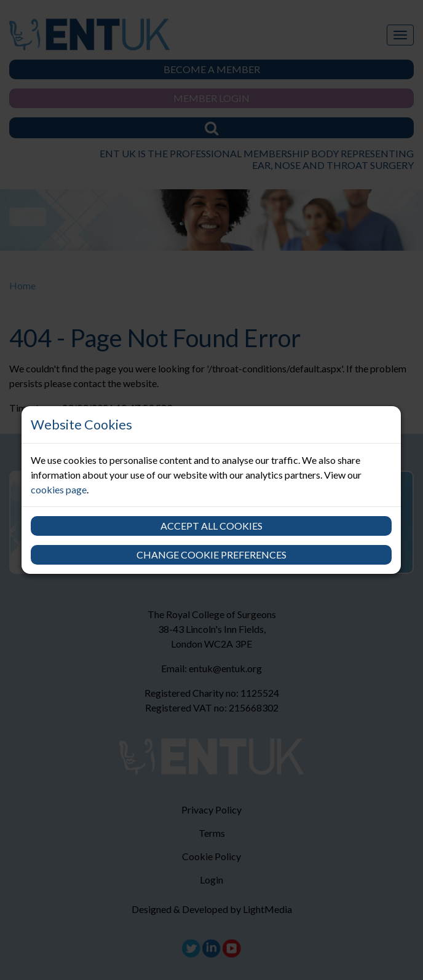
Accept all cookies (211, 526)
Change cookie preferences (211, 555)
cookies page (59, 489)
